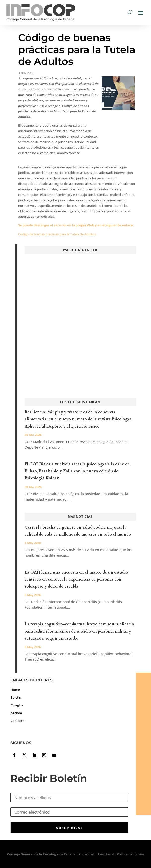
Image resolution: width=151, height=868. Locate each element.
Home (15, 690)
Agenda (16, 713)
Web (91, 225)
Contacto (18, 721)
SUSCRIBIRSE (70, 828)
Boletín (16, 697)
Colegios (17, 705)
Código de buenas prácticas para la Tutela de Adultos (57, 234)
